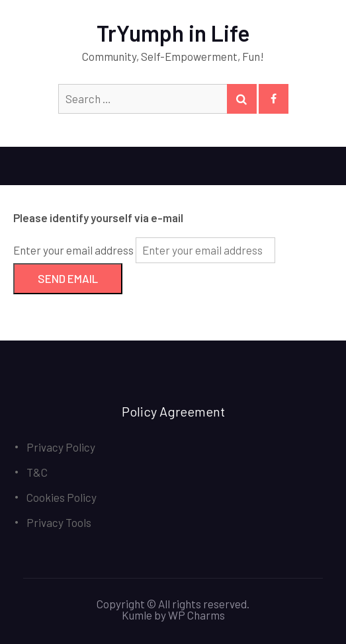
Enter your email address (73, 250)
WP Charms (196, 615)
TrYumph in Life (173, 33)
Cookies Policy (62, 497)
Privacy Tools (59, 522)
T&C (37, 472)
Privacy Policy (61, 447)
